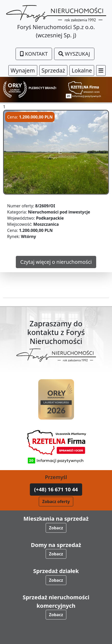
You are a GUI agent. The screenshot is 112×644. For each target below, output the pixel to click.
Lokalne (82, 70)
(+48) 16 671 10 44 (56, 489)
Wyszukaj (74, 54)
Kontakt (34, 54)
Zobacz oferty (56, 502)
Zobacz (56, 528)
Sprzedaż (53, 70)
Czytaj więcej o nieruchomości (56, 262)
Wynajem (23, 70)
